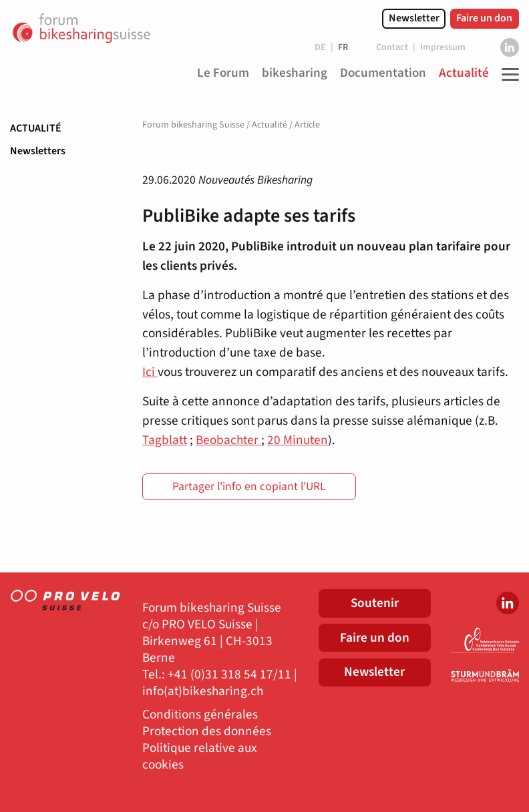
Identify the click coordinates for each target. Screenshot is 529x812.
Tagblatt (165, 440)
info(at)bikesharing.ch (203, 691)
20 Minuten (298, 440)
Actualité (36, 128)
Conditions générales (200, 715)
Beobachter (228, 440)
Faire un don (484, 18)
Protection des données (207, 732)
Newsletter (414, 18)
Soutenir (375, 603)
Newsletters (38, 151)
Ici (150, 372)
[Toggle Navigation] (507, 74)
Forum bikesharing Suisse (193, 125)
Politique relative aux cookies (200, 757)
